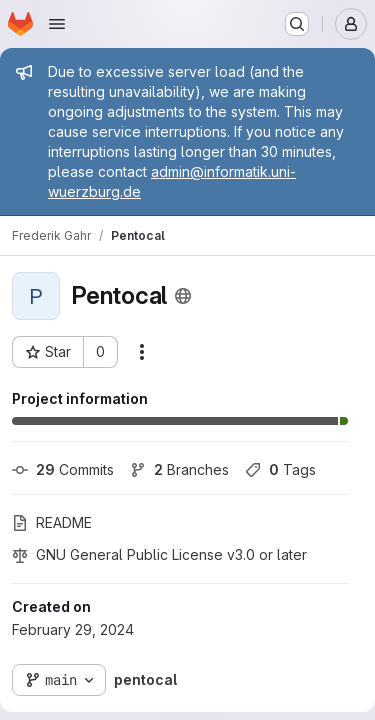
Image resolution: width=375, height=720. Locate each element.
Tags (280, 469)
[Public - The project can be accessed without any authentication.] (183, 296)
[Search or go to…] (297, 24)
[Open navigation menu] (57, 24)
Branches (179, 469)
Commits (63, 469)
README (52, 522)
